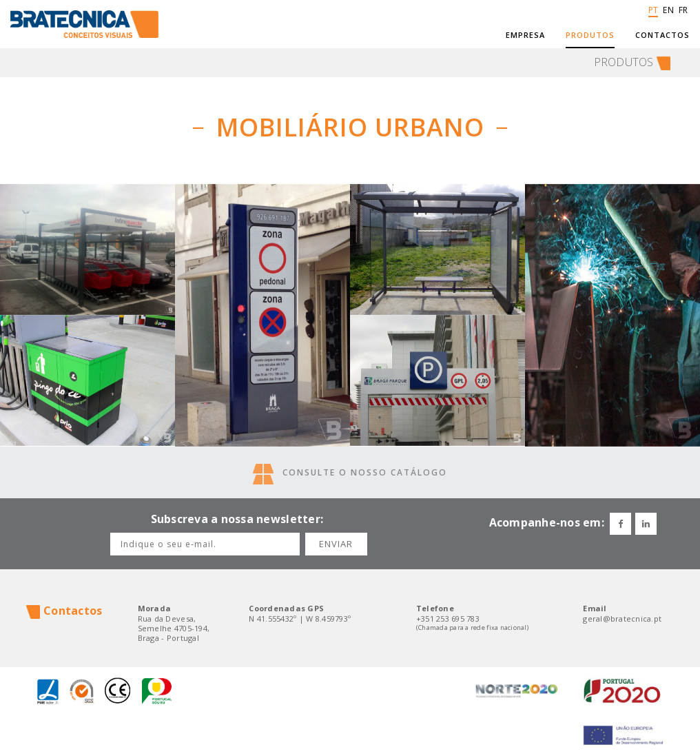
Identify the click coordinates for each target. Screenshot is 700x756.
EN (667, 13)
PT (651, 13)
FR (681, 13)
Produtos (590, 35)
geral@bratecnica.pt (622, 619)
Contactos (662, 35)
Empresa (525, 35)
